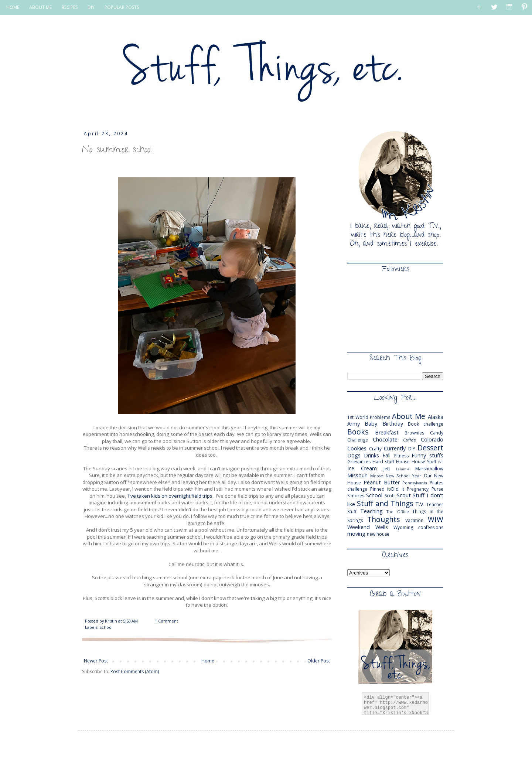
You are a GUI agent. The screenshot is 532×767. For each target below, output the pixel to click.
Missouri (357, 475)
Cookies (357, 448)
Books (358, 432)
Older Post (319, 661)
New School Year (404, 476)
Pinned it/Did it (387, 489)
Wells (382, 527)
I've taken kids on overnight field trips (169, 496)
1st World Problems (369, 417)
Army (354, 424)
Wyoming (403, 527)
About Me (409, 416)
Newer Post (96, 661)
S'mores (356, 496)
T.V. (420, 504)
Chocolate (385, 439)
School (106, 627)
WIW (436, 519)
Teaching (371, 511)
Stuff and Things (385, 503)
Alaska (436, 417)
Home (208, 661)
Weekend (359, 527)
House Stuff (424, 462)
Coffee (410, 440)
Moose (377, 476)
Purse (437, 489)
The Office (398, 512)
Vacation (414, 520)
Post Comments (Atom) (135, 671)
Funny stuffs (427, 455)
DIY (91, 7)
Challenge (358, 440)
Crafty (375, 449)
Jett (387, 469)
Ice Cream (362, 468)
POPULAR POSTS (122, 7)
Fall (386, 455)
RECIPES (70, 7)
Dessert (430, 448)
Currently (395, 448)
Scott (390, 496)
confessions (431, 527)
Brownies (414, 433)
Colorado (432, 439)
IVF (441, 462)
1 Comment (166, 621)
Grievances (359, 462)
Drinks (371, 455)
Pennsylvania (415, 483)
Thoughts (383, 519)
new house (378, 534)
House (403, 462)
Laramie (403, 469)
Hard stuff (383, 462)
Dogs (354, 455)
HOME (13, 7)
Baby (371, 424)
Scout (404, 495)
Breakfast (387, 432)
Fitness (401, 456)
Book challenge (426, 424)
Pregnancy (418, 489)
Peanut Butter (382, 482)
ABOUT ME (40, 7)
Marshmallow (429, 469)
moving (356, 534)
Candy (437, 433)
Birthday (393, 424)
